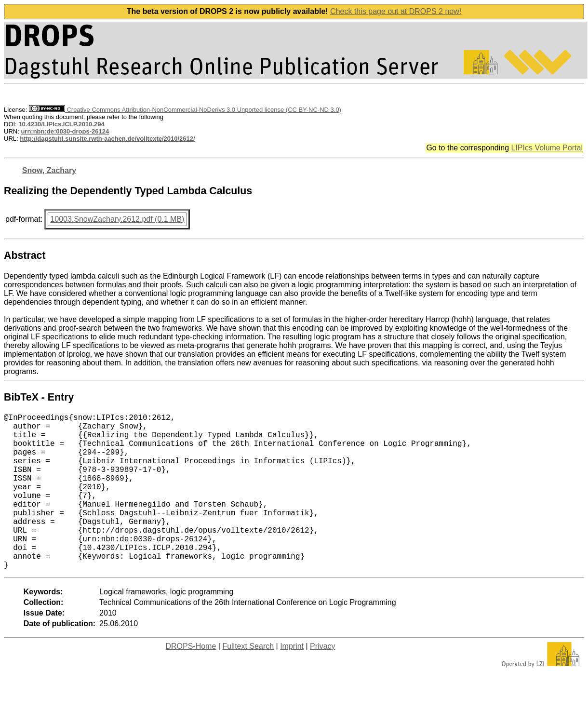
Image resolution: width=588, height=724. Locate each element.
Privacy (322, 681)
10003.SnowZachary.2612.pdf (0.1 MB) (117, 219)
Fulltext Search (248, 681)
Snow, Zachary (49, 170)
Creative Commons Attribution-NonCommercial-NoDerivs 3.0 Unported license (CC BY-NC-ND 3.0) (185, 110)
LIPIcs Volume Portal (547, 148)
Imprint (292, 681)
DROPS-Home (191, 681)
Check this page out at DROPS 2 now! (396, 11)
